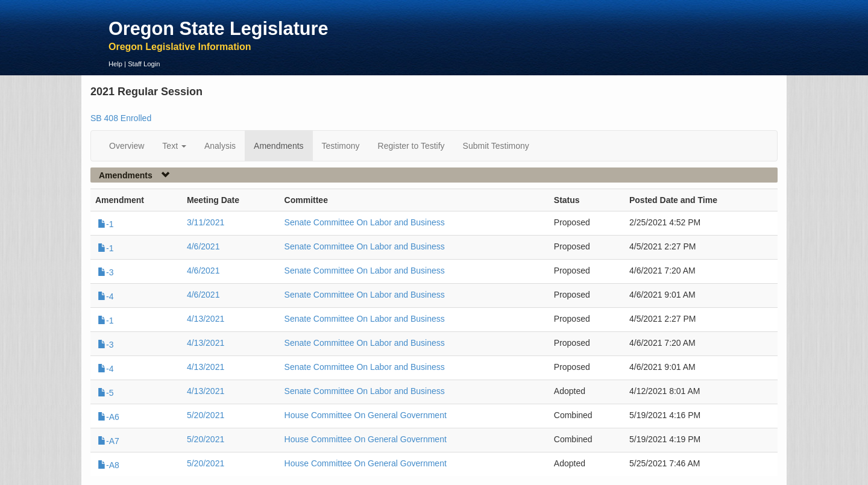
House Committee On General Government (366, 415)
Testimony (341, 146)
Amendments (278, 146)
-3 (105, 272)
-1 (105, 224)
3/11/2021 (206, 222)
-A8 (108, 465)
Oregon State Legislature (219, 28)
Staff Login (144, 64)
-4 (105, 296)
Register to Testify (411, 146)
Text (174, 146)
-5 (105, 393)
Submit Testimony (496, 146)
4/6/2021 (203, 246)
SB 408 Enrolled (121, 118)
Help (115, 64)
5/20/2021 (206, 415)
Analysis (220, 146)
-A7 (108, 441)
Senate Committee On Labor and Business (365, 222)
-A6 (108, 417)
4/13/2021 (206, 319)
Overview (127, 146)
